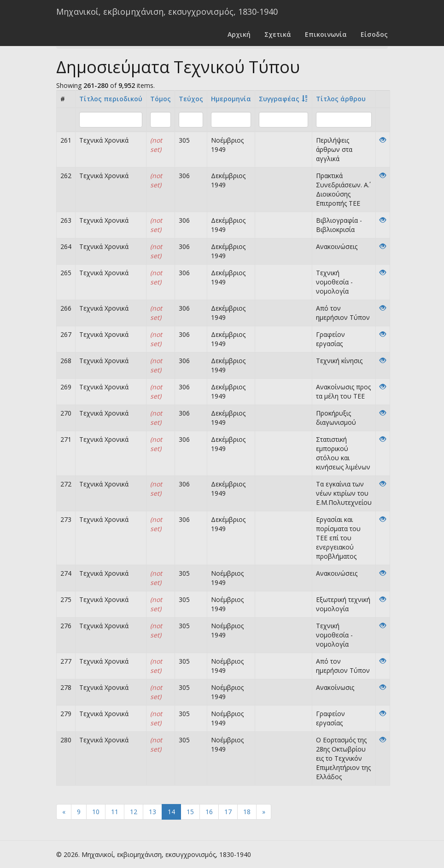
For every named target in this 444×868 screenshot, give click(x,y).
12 (134, 812)
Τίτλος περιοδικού (111, 99)
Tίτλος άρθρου (341, 99)
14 (171, 812)
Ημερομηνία (231, 99)
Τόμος (161, 99)
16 (209, 812)
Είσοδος (374, 34)
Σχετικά (278, 34)
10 (96, 812)
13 (152, 812)
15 (190, 812)
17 (228, 812)
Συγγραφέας (279, 99)
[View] (383, 140)
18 (247, 812)
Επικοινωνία (326, 34)
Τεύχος (191, 99)
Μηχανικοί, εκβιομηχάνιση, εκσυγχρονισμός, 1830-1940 (167, 12)
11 (115, 812)
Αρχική (239, 34)
